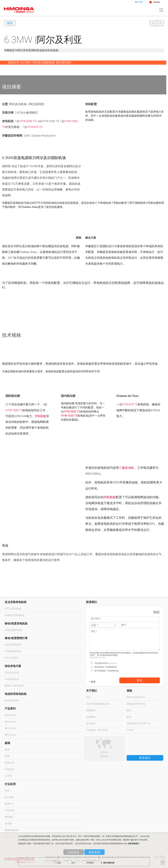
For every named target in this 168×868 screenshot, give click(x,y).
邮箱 (129, 717)
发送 (140, 680)
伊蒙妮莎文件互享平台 (139, 724)
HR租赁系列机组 (13, 630)
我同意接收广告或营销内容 (106, 667)
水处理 (8, 824)
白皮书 (8, 776)
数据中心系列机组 (14, 686)
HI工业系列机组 (13, 609)
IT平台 (130, 730)
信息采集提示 (134, 844)
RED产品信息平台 (136, 697)
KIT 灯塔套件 (12, 658)
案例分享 (9, 763)
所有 (7, 750)
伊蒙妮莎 (91, 710)
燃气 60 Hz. (11, 735)
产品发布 (9, 769)
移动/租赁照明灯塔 (16, 638)
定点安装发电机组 (16, 602)
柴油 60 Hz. (11, 722)
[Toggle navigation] (161, 10)
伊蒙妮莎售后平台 (136, 704)
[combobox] (103, 625)
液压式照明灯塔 (13, 645)
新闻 (7, 756)
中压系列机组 (12, 679)
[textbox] (103, 625)
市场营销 (88, 862)
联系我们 (145, 758)
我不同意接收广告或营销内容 (107, 671)
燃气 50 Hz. (11, 728)
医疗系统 (9, 797)
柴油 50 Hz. (11, 715)
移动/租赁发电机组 (16, 623)
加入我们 (91, 724)
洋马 (88, 697)
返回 (10, 23)
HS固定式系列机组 (15, 615)
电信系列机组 (12, 701)
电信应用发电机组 (16, 694)
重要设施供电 (12, 830)
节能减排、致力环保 (97, 730)
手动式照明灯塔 (13, 651)
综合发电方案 (13, 666)
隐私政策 (112, 663)
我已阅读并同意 (101, 663)
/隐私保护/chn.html (98, 658)
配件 (129, 710)
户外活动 (9, 810)
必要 (57, 862)
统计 (72, 862)
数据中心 (9, 804)
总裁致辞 (91, 717)
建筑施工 (9, 817)
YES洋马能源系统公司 (98, 704)
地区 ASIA (139, 2)
